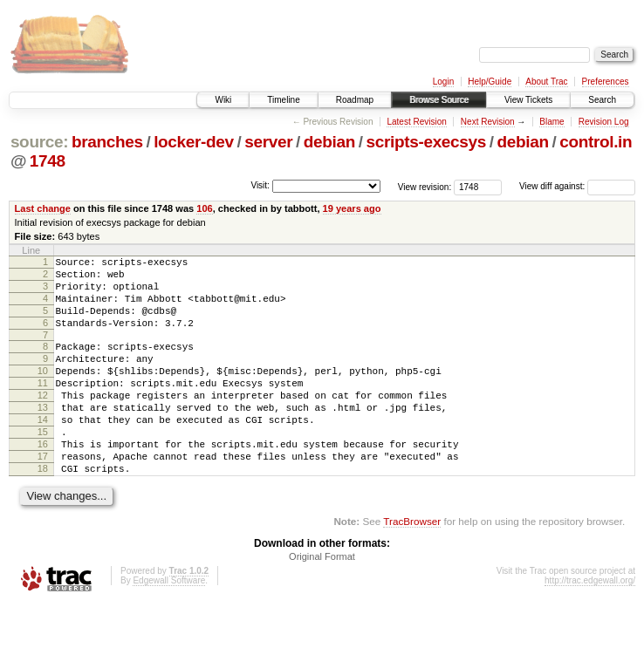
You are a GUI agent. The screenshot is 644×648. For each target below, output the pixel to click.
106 (204, 208)
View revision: (425, 186)
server (268, 142)
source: (39, 142)
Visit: (260, 185)
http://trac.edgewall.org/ (590, 625)
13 (43, 436)
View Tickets (528, 100)
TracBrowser (412, 566)
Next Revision (488, 122)
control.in (596, 142)
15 (43, 466)
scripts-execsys (426, 142)
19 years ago (352, 208)
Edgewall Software (169, 625)
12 (43, 421)
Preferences (606, 82)
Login (443, 82)
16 (43, 481)
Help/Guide (490, 82)
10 (43, 392)
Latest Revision (416, 122)
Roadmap (355, 100)
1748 (48, 161)
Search (602, 100)
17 (43, 495)
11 (43, 406)
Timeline (283, 100)
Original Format (322, 601)
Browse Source (439, 100)
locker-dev (194, 142)
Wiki (223, 100)
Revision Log (604, 122)
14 (43, 451)
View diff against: (577, 186)
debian (329, 142)
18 (43, 510)
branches (107, 142)
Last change (43, 208)
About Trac (546, 82)
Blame (552, 122)
